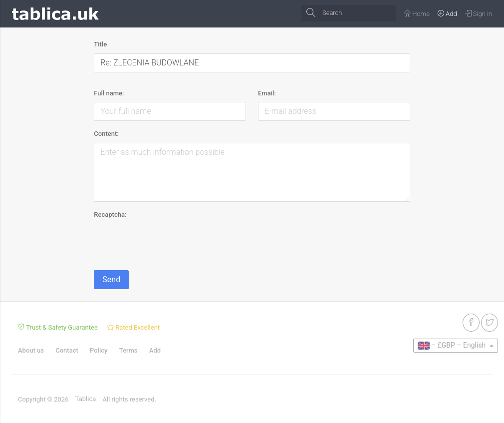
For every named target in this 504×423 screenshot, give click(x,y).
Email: (267, 93)
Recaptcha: (110, 214)
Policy (99, 350)
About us (31, 350)
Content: (106, 134)
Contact (67, 350)
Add (155, 350)
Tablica (86, 399)
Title (100, 44)
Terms (128, 350)
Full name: (109, 93)
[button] (456, 346)
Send (111, 279)
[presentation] (170, 243)
